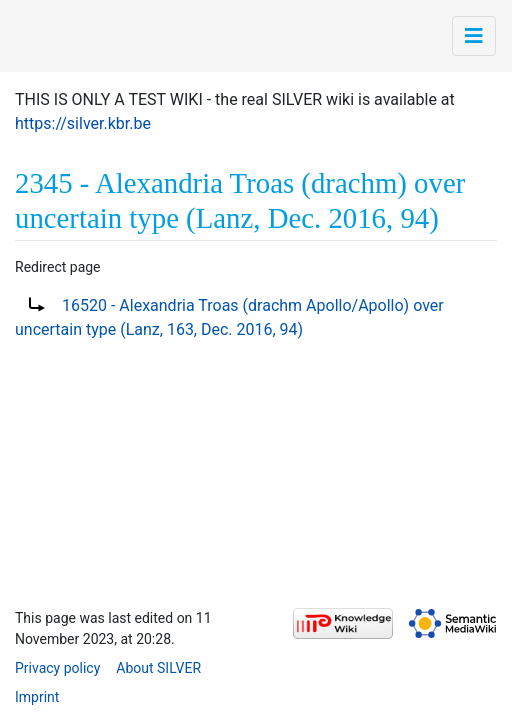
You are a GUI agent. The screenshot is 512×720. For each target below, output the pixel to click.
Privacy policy (57, 668)
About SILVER (158, 668)
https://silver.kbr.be (83, 123)
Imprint (37, 697)
